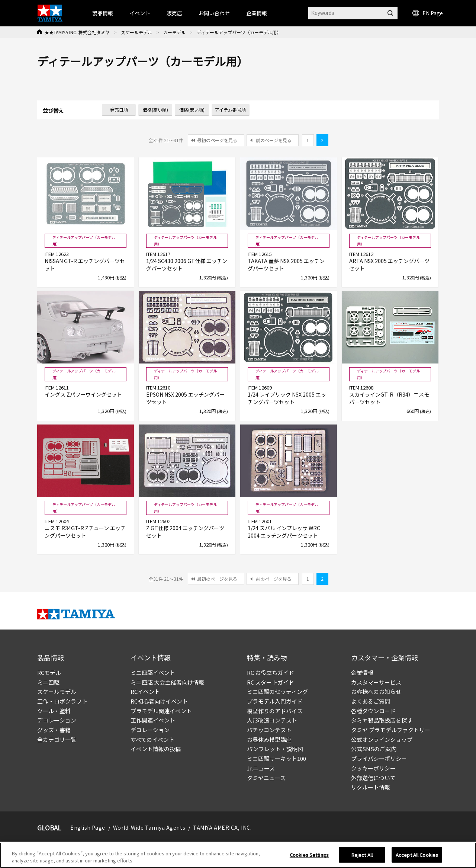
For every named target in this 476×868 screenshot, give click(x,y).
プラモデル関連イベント (161, 711)
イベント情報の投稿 (156, 749)
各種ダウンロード (373, 711)
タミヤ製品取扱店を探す (382, 720)
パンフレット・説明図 (275, 749)
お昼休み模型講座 (269, 739)
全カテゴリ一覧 (57, 739)
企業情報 (362, 672)
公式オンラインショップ (382, 739)
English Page (88, 827)
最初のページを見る (217, 140)
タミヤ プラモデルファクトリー (391, 730)
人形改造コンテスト (272, 720)
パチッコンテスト (269, 730)
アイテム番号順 (230, 110)
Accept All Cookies (417, 857)
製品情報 (103, 13)
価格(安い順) (192, 110)
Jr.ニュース (261, 768)
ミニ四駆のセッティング (277, 691)
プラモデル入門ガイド (275, 701)
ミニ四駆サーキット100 (276, 758)
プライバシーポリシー (379, 758)
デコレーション (57, 720)
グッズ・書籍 (54, 730)
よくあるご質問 (371, 701)
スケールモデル (136, 32)
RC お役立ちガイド (271, 672)
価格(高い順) (155, 110)
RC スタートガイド (271, 682)
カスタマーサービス (376, 682)
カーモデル (174, 32)
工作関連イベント (153, 720)
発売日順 (119, 110)
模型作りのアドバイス (275, 711)
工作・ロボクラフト (62, 701)
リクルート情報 (371, 787)
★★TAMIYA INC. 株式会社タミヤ (77, 32)
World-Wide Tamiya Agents (149, 827)
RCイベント (145, 691)
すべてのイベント (152, 739)
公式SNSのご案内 (374, 749)
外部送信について (373, 778)
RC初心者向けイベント (159, 701)
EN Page (428, 13)
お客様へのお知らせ (376, 691)
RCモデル (49, 672)
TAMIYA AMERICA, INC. (222, 827)
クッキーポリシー (373, 768)
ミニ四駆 (48, 682)
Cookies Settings (309, 857)
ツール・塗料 (54, 711)
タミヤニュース (266, 778)
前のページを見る (274, 140)
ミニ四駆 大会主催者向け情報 (167, 682)
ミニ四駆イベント (153, 672)
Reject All (362, 857)
